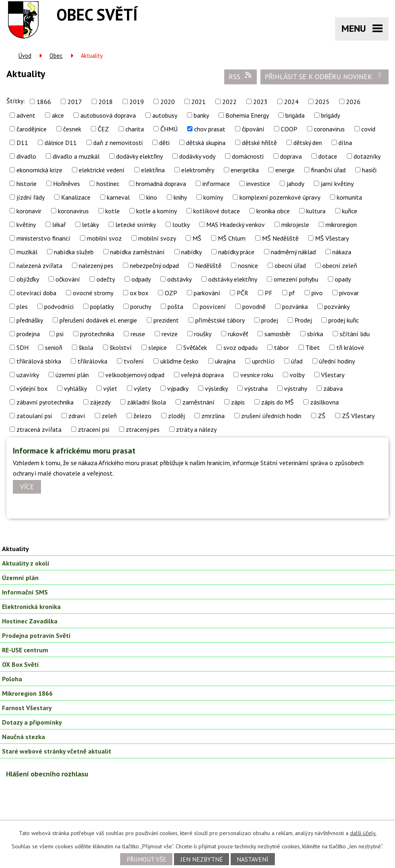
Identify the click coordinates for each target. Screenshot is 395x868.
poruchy (141, 306)
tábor (281, 347)
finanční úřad (328, 170)
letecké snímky (136, 225)
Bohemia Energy (247, 115)
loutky (181, 225)
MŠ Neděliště (280, 238)
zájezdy (100, 402)
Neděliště (208, 266)
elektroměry (198, 170)
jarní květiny (337, 184)
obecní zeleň (340, 266)
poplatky (102, 306)
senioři (54, 347)
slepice (158, 347)
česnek (72, 129)
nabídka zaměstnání (137, 252)
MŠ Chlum (232, 238)
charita (135, 129)
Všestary (333, 375)
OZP (171, 293)
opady (343, 279)
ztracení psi (94, 429)
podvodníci (59, 306)
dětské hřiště (259, 143)
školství (121, 347)
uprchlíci (263, 361)
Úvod (25, 56)
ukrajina (225, 361)
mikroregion (341, 225)
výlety (142, 388)
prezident (166, 320)
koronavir (29, 211)
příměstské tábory (220, 320)
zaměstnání (199, 402)
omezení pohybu (296, 279)
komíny (213, 197)
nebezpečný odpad (154, 266)
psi (60, 334)
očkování (68, 279)
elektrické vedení (102, 170)
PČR (243, 293)
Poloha (12, 679)
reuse (138, 334)
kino (152, 197)
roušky (203, 334)
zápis (238, 402)
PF (269, 293)
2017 (75, 102)
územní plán (72, 375)
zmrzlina (213, 416)
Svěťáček (195, 347)
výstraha (256, 388)
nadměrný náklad (293, 252)
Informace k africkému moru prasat (74, 451)
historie (27, 184)
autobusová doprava (108, 115)
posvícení (213, 306)
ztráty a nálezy (196, 429)
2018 (106, 102)
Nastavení (253, 859)
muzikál (27, 252)
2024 (291, 102)
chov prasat (210, 129)
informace (216, 184)
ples (22, 306)
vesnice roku (257, 375)
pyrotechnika (97, 334)
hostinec (108, 184)
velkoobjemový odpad (135, 375)
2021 (199, 102)
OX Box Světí (20, 664)
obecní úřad (290, 266)
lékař (59, 225)
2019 (137, 102)
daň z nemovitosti (118, 143)
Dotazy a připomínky (32, 722)
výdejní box (32, 388)
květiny (26, 225)
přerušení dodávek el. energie (98, 320)
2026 (353, 102)
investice (258, 184)
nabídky (191, 252)
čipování (253, 129)
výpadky (178, 388)
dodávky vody (197, 156)
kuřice (350, 211)
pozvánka (295, 306)
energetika (245, 170)
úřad (297, 361)
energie (285, 170)
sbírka (315, 334)
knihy (180, 197)
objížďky (28, 279)
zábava (333, 388)
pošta (175, 306)
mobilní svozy (157, 238)
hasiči (369, 170)
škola (86, 347)
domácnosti (248, 156)
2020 (168, 102)
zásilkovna (324, 402)
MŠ (197, 238)
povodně (254, 306)
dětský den (308, 143)
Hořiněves (67, 184)
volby (297, 375)
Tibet (313, 347)
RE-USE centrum (25, 650)
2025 (322, 102)
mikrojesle (295, 225)
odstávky (179, 279)
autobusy (165, 115)
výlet (110, 388)
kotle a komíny (157, 211)
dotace (328, 156)
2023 (260, 102)
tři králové (350, 347)
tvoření (134, 361)
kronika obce (273, 211)
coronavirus (329, 129)
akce (58, 115)
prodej (270, 320)
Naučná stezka (24, 737)
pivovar (349, 293)
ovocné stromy (93, 293)
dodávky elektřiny (139, 156)
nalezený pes (96, 266)
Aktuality (15, 549)
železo (142, 416)
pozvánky (337, 306)
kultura (316, 211)
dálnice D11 (61, 143)
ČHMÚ (169, 129)
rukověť (238, 334)
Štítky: (16, 101)
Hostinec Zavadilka (30, 621)
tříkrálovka (92, 361)
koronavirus (73, 211)
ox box (139, 293)
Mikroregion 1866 (27, 693)
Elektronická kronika (31, 607)
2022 (229, 102)
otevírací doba (36, 293)
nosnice (248, 266)
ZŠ (322, 416)
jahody (295, 184)
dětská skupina (206, 143)
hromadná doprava (161, 184)
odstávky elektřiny (233, 279)
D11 (22, 143)
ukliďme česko (179, 361)
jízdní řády (31, 197)
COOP (289, 129)
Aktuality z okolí (26, 563)
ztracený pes (143, 429)
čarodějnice (32, 129)
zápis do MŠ (277, 402)
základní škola (146, 402)
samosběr (277, 334)
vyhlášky (75, 388)
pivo (317, 293)
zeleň (109, 416)
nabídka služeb (74, 252)
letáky (90, 225)
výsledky (216, 388)
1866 (44, 102)
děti (164, 143)
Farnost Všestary (27, 708)
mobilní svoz (104, 238)
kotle (113, 211)
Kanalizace (76, 197)
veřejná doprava (202, 375)
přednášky (30, 320)
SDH (23, 347)
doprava (291, 156)
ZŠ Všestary (358, 416)
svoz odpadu (240, 347)
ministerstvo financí (43, 238)
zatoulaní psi (34, 416)
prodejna (28, 334)
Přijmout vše (146, 859)
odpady (141, 279)
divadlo (26, 156)
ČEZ (103, 129)
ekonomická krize (39, 170)
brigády (331, 115)
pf (292, 293)
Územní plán (20, 578)
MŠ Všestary (332, 238)
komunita (349, 197)
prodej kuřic (344, 320)
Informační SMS (25, 592)
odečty (106, 279)
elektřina (153, 170)
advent (26, 115)
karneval (118, 197)
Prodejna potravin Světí (36, 635)
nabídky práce (236, 252)
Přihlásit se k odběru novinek (325, 76)
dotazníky (367, 156)
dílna (345, 143)
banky (201, 115)
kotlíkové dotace (217, 211)
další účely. (363, 833)
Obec (56, 56)
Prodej (303, 320)
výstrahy (296, 388)
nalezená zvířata (39, 266)
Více (27, 487)
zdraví (77, 416)
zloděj (176, 416)
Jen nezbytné (202, 859)
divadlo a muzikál (76, 156)
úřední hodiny (337, 361)
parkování (207, 293)
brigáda (295, 115)
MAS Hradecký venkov (235, 225)
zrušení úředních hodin (271, 416)
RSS (241, 76)
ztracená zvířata (39, 429)
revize (170, 334)
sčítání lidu (355, 334)
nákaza (342, 252)
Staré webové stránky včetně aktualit (57, 751)
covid (368, 129)
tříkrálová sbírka (39, 361)
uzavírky (28, 375)
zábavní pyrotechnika (45, 402)
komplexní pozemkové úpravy (280, 197)
